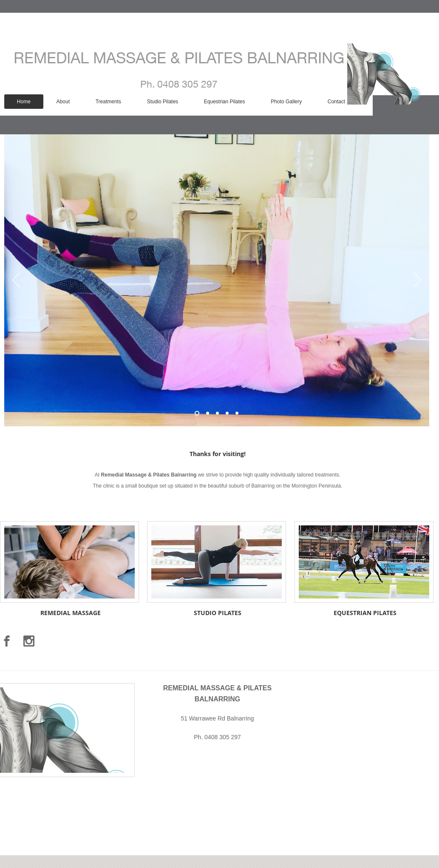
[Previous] (16, 281)
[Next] (417, 281)
